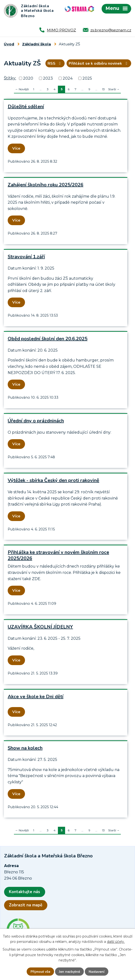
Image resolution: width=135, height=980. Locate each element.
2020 (28, 78)
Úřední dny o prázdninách (36, 421)
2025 (87, 78)
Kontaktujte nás (25, 892)
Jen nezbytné (69, 972)
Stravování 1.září (26, 257)
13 (103, 89)
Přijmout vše (40, 972)
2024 (68, 78)
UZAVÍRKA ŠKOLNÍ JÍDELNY (40, 627)
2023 (48, 78)
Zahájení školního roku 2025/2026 (46, 185)
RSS (55, 63)
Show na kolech (25, 748)
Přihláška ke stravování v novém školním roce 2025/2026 (58, 555)
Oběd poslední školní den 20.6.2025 (48, 339)
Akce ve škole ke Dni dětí (36, 697)
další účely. (116, 942)
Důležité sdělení (26, 107)
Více (16, 148)
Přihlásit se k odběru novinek (99, 63)
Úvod (9, 44)
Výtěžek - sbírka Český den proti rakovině (53, 480)
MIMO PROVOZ (61, 30)
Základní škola (37, 44)
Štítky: (10, 78)
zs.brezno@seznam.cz (111, 30)
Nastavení (97, 972)
